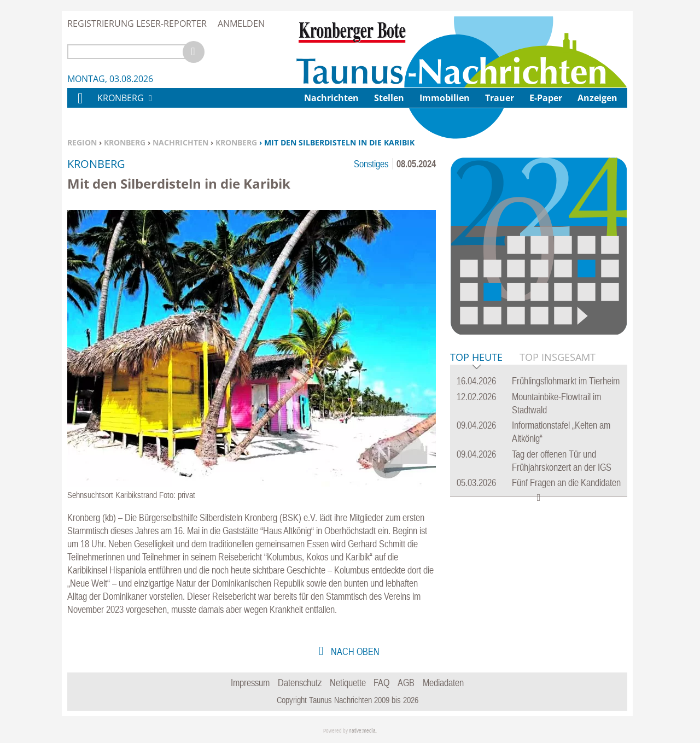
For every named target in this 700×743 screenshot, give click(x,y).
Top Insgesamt (558, 357)
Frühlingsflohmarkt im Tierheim (566, 381)
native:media (362, 731)
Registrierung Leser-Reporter (137, 24)
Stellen (389, 98)
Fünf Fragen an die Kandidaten (566, 482)
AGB (406, 683)
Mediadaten (443, 683)
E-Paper (546, 98)
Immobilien (445, 98)
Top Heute (476, 358)
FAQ (381, 683)
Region (82, 142)
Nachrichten (180, 142)
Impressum (250, 683)
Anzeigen (597, 98)
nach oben (354, 651)
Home (80, 105)
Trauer (500, 98)
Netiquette (348, 683)
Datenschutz (300, 683)
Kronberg (125, 142)
